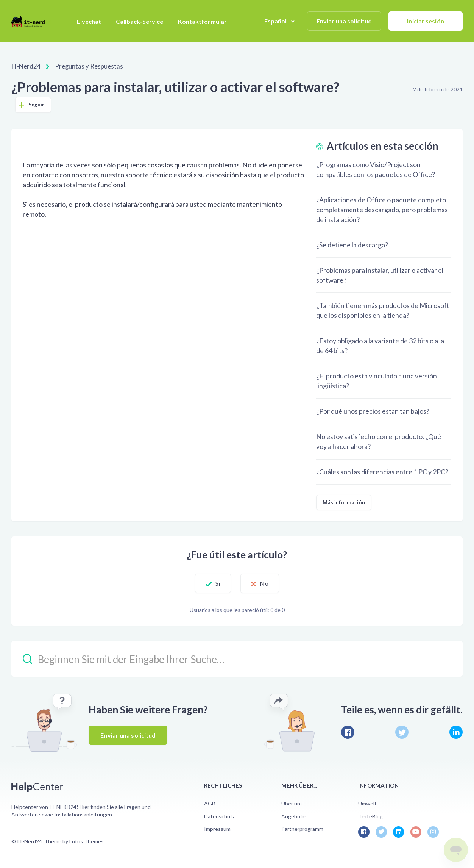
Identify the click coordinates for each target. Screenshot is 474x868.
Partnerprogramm (302, 828)
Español (276, 21)
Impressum (217, 828)
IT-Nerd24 (26, 66)
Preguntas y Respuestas (84, 66)
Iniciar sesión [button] (425, 21)
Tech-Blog (370, 816)
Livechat (89, 21)
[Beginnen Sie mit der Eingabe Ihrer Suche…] (237, 658)
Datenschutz (219, 816)
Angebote (293, 816)
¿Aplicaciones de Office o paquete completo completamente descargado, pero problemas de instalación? (382, 209)
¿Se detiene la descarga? (352, 244)
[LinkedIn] (456, 732)
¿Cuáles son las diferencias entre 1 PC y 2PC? (382, 471)
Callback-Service (140, 21)
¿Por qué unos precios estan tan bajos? (373, 411)
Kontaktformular (202, 21)
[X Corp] (402, 732)
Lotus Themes (87, 841)
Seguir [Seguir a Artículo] (37, 104)
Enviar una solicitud (344, 21)
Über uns (292, 803)
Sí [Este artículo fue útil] (212, 583)
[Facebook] (348, 732)
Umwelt (367, 803)
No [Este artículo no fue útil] (270, 583)
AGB (210, 803)
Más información (344, 502)
